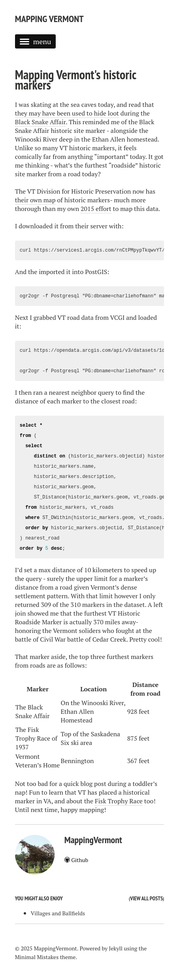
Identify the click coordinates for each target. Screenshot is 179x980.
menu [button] (36, 41)
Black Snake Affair (40, 122)
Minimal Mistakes (37, 957)
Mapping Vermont (49, 19)
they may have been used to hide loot (67, 113)
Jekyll (116, 948)
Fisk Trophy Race (119, 801)
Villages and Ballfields (58, 913)
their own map (35, 200)
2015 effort (96, 209)
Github (76, 860)
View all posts (146, 898)
